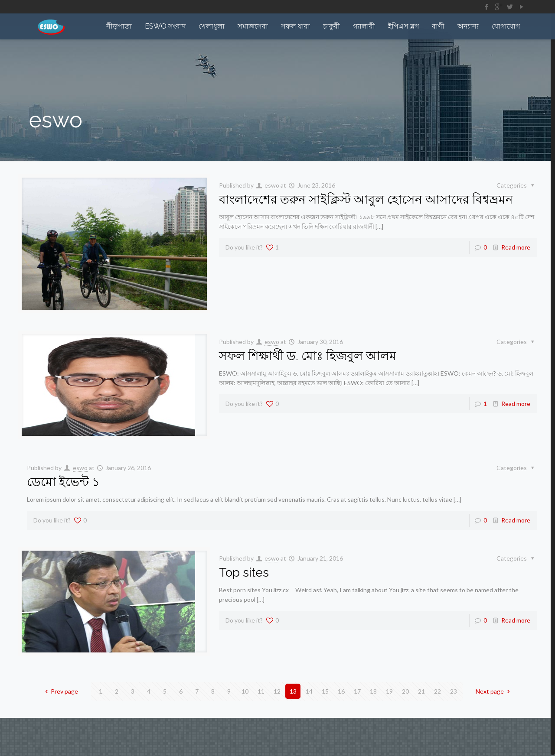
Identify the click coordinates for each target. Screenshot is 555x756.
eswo (272, 185)
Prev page (60, 691)
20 (405, 691)
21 (421, 691)
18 (373, 691)
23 (454, 691)
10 (245, 691)
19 (389, 691)
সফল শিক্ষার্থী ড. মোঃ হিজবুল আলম (308, 356)
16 (341, 691)
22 (437, 691)
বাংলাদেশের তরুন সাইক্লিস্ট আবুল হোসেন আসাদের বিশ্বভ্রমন (366, 200)
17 (357, 691)
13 (293, 691)
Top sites (244, 573)
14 (309, 691)
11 (261, 691)
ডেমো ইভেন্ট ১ (63, 482)
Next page (494, 691)
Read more (516, 247)
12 (277, 691)
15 (325, 691)
